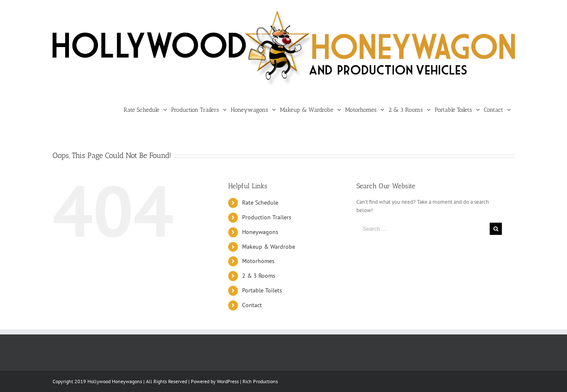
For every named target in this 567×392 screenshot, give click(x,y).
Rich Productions (260, 381)
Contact (252, 305)
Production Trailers (267, 217)
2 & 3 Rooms (259, 276)
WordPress (228, 381)
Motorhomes (258, 261)
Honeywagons (260, 232)
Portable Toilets (262, 290)
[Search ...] (423, 229)
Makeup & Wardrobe (269, 247)
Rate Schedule (260, 203)
